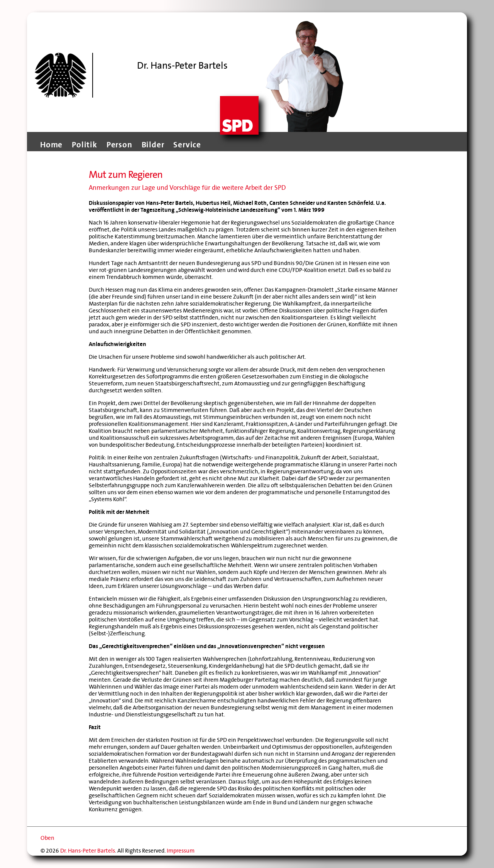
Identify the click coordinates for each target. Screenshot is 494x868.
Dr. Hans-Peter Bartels (88, 851)
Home (51, 145)
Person (119, 145)
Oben (47, 838)
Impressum (181, 851)
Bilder (153, 145)
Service (187, 145)
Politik (85, 145)
